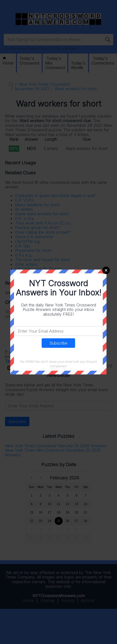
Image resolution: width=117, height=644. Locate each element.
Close (106, 270)
